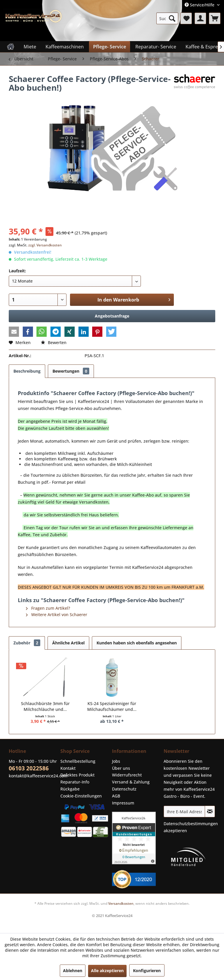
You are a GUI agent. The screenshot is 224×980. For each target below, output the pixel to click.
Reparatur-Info (75, 782)
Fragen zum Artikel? (48, 608)
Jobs (116, 761)
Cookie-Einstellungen (81, 796)
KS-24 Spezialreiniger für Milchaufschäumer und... (112, 706)
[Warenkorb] (215, 18)
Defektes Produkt (77, 775)
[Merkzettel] (186, 18)
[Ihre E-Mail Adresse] (184, 811)
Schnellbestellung (78, 761)
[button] (14, 332)
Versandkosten (121, 903)
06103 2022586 (29, 768)
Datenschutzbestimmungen (191, 824)
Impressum (123, 803)
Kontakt (68, 768)
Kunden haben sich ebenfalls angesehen (137, 643)
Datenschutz (124, 789)
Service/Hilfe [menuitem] (200, 5)
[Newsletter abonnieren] (210, 811)
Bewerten (54, 342)
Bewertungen (71, 371)
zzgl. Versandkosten (45, 245)
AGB (116, 796)
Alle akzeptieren (107, 971)
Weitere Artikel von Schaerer (57, 615)
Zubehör (27, 643)
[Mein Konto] (200, 18)
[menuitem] (167, 18)
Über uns (121, 768)
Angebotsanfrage (112, 316)
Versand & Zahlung (131, 782)
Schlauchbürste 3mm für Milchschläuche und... (45, 706)
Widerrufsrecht (127, 775)
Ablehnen (73, 971)
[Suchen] (172, 18)
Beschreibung (27, 371)
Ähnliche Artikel (68, 643)
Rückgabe (70, 789)
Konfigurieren (147, 971)
